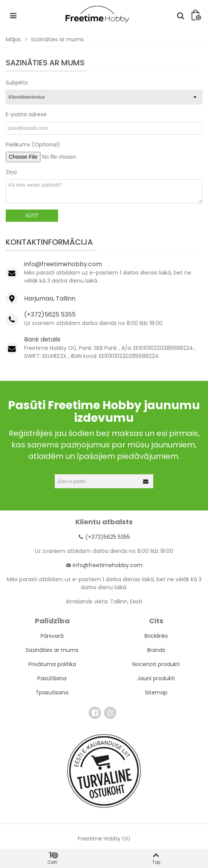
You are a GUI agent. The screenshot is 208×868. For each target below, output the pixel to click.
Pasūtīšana (52, 678)
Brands (156, 650)
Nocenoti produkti (156, 664)
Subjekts (17, 83)
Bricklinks (156, 636)
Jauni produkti (156, 678)
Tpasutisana (52, 692)
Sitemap (156, 692)
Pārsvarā (52, 636)
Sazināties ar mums (52, 650)
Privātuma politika (52, 664)
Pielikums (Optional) (33, 145)
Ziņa (11, 172)
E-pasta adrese (26, 114)
